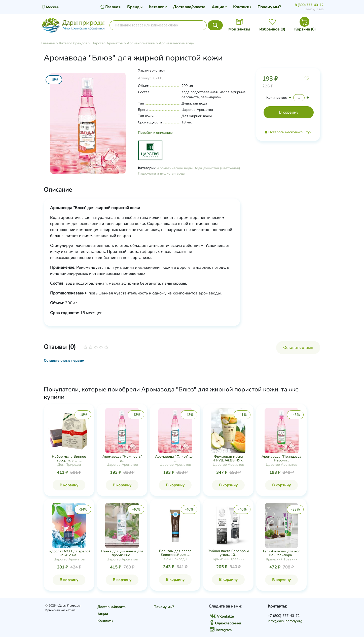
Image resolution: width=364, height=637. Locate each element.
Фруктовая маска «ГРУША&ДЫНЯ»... (228, 458)
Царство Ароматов (107, 43)
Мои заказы (239, 29)
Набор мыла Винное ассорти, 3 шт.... (69, 458)
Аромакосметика (141, 43)
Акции (218, 7)
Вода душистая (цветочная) (217, 168)
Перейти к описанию (155, 133)
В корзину (69, 485)
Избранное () (272, 29)
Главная (48, 43)
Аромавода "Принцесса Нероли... (281, 458)
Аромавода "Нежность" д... (122, 458)
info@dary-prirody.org (285, 621)
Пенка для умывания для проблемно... (122, 553)
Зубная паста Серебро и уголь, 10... (228, 553)
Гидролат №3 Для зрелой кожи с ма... (69, 553)
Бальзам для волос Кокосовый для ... (175, 553)
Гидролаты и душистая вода (161, 173)
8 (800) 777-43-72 (309, 5)
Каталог (156, 7)
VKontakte (222, 616)
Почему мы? (269, 7)
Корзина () (305, 29)
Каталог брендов (73, 43)
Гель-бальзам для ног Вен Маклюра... (281, 553)
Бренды (135, 7)
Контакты (242, 7)
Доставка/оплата (189, 7)
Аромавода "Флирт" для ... (175, 458)
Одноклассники (225, 623)
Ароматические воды (177, 43)
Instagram (221, 630)
